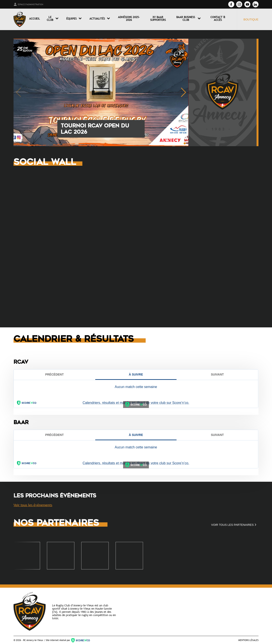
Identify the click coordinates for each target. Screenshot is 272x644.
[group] (101, 92)
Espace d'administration (28, 4)
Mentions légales (248, 640)
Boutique (251, 19)
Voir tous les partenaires (234, 525)
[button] (185, 143)
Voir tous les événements (33, 505)
